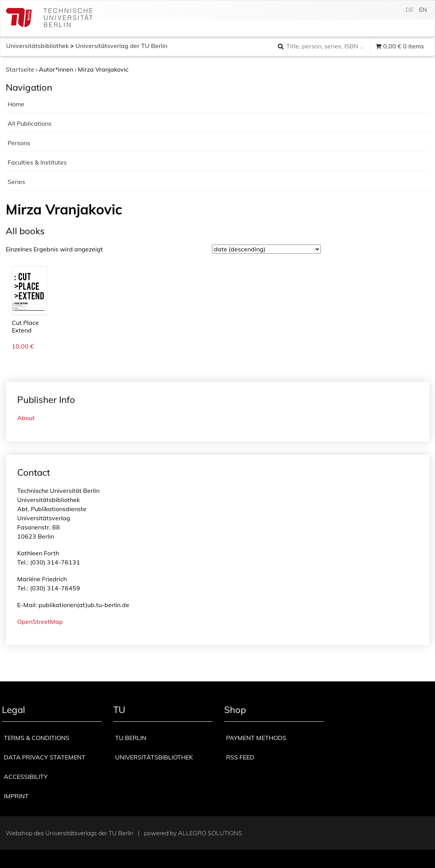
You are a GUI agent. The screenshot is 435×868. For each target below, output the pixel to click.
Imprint (16, 796)
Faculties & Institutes (37, 162)
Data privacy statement (45, 757)
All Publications (30, 123)
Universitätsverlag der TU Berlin (121, 46)
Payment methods (256, 738)
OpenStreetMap (40, 622)
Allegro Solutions (210, 833)
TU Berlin (131, 738)
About (26, 418)
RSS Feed (240, 757)
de (410, 10)
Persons (19, 143)
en (423, 10)
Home (16, 104)
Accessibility (26, 777)
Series (16, 182)
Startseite (20, 69)
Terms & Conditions (37, 738)
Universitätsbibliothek (37, 46)
